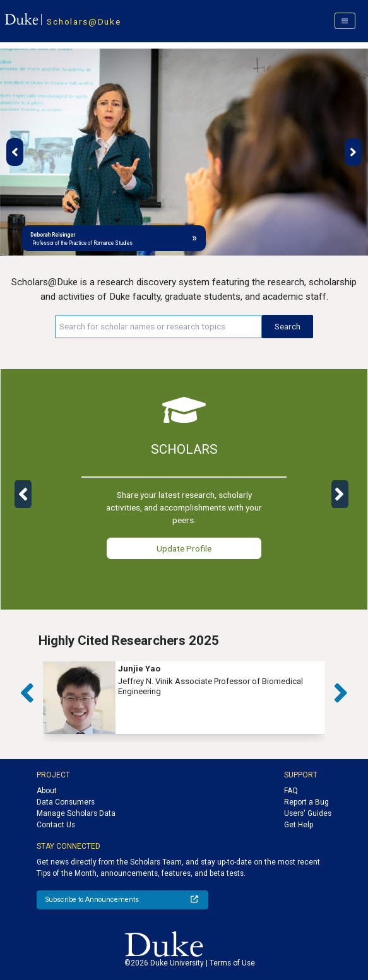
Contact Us (56, 825)
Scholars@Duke (84, 21)
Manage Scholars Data (76, 813)
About (47, 791)
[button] (15, 152)
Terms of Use (232, 963)
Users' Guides (308, 813)
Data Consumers (66, 802)
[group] (184, 698)
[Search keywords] (158, 327)
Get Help (299, 825)
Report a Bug (306, 802)
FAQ (291, 791)
